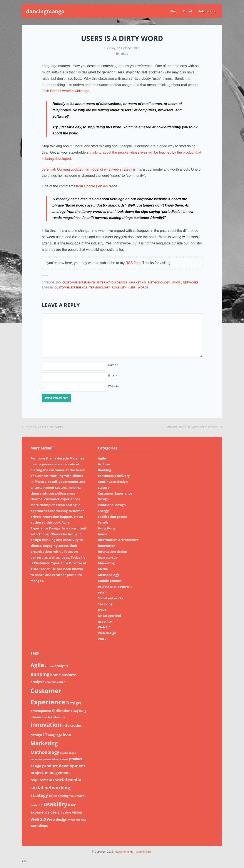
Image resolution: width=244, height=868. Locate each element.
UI (41, 805)
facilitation (61, 711)
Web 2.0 (104, 627)
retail (102, 592)
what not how (77, 820)
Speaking (105, 604)
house (103, 534)
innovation (107, 546)
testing (63, 796)
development (41, 711)
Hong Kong (107, 528)
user (132, 287)
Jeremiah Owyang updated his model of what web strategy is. (89, 169)
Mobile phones (110, 581)
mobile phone (68, 753)
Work (102, 639)
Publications (207, 11)
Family (103, 522)
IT (45, 734)
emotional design (112, 505)
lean (67, 735)
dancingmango (45, 11)
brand (55, 675)
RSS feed (133, 263)
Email (113, 375)
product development (64, 766)
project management (115, 586)
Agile (102, 458)
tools (73, 796)
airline (49, 666)
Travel (187, 11)
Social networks (186, 282)
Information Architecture (118, 540)
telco (53, 796)
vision (77, 812)
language (55, 735)
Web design (107, 633)
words (143, 287)
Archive (104, 464)
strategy (39, 795)
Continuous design (113, 481)
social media (68, 780)
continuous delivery (114, 476)
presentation (50, 759)
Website (113, 386)
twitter (34, 805)
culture (104, 487)
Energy (103, 511)
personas (36, 759)
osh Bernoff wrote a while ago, (67, 91)
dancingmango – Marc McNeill (134, 852)
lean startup (108, 557)
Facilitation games (113, 517)
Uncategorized (109, 615)
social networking (50, 788)
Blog (173, 11)
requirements (42, 780)
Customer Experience (79, 282)
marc (125, 54)
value (67, 812)
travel (103, 610)
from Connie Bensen (92, 186)
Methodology (159, 282)
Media (103, 569)
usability (119, 287)
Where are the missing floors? (195, 427)
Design (103, 499)
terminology (100, 287)
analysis (61, 666)
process (64, 759)
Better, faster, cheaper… (44, 427)
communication (55, 682)
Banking (104, 470)
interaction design (112, 282)
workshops (39, 826)
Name (113, 365)
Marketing (138, 282)
